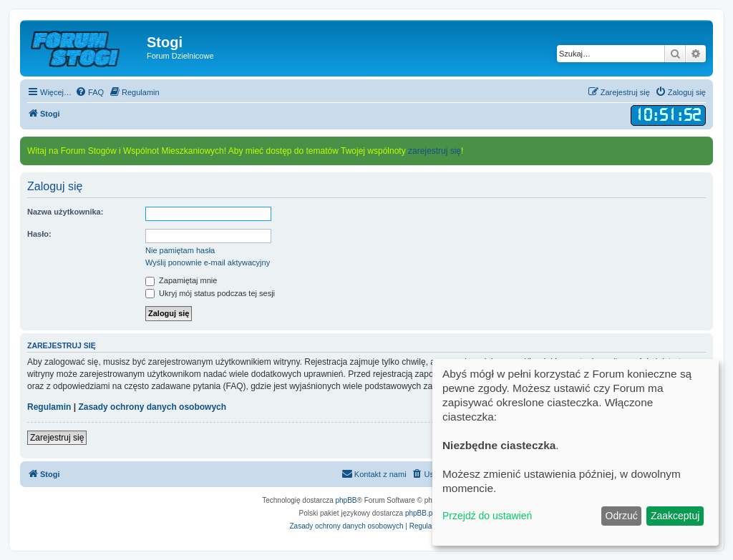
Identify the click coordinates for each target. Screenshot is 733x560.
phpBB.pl (420, 513)
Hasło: (39, 234)
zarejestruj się (435, 151)
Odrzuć (622, 516)
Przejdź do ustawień (487, 516)
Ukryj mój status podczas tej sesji (210, 293)
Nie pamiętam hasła (180, 250)
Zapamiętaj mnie (181, 280)
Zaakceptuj (675, 516)
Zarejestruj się (57, 438)
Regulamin (49, 407)
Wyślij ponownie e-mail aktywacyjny (208, 262)
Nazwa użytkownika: (65, 212)
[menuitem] (89, 92)
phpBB (346, 500)
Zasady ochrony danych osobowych (152, 407)
